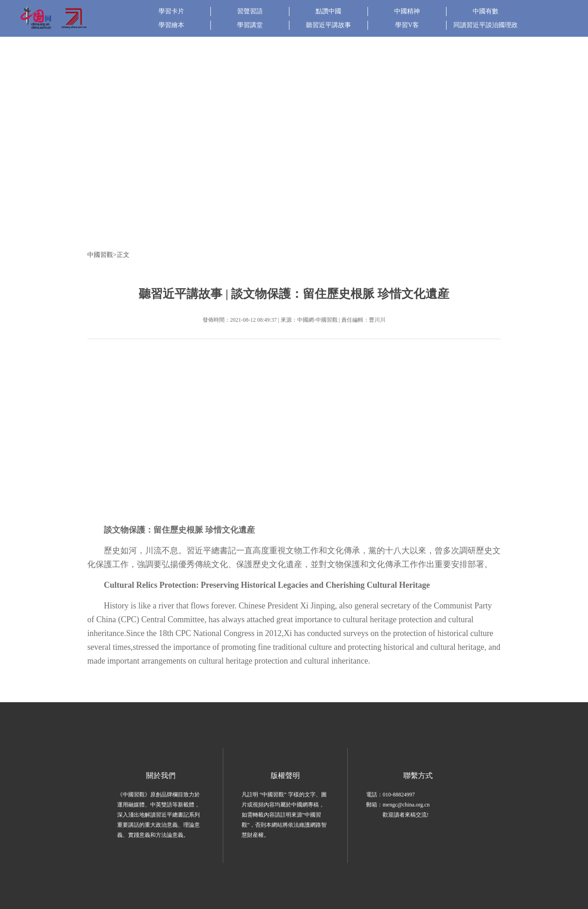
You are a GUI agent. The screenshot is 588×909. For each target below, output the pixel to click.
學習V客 (407, 25)
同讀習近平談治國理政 (486, 25)
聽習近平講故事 (328, 25)
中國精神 (407, 11)
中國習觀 (100, 255)
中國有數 (486, 11)
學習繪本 (171, 25)
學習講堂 (250, 25)
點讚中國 (328, 11)
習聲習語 (250, 11)
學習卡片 (171, 11)
